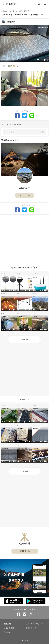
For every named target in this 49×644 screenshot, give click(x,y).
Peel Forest (20, 428)
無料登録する (25, 551)
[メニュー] (45, 4)
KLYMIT (4, 428)
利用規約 (7, 624)
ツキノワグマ (20, 409)
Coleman (4, 277)
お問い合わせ (31, 628)
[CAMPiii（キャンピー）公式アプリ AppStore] (13, 601)
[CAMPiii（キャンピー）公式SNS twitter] (25, 614)
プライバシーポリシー (34, 624)
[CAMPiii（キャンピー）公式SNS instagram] (31, 614)
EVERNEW (36, 409)
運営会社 (7, 632)
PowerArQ (35, 448)
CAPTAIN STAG (6, 409)
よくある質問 (9, 628)
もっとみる (25, 340)
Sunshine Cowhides (22, 448)
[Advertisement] (24, 239)
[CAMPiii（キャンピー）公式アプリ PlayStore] (36, 601)
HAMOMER (36, 428)
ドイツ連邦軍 (5, 448)
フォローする (25, 195)
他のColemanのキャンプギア (24, 268)
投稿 (42, 132)
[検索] (39, 4)
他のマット (24, 399)
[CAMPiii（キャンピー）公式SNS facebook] (19, 614)
